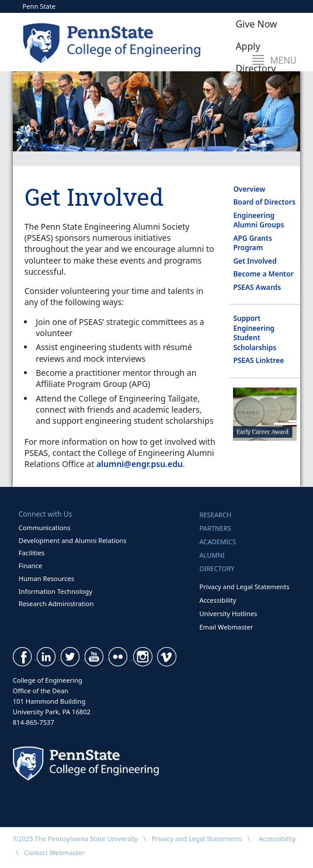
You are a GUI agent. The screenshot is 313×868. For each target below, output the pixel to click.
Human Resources (47, 578)
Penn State (39, 6)
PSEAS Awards (257, 287)
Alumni (212, 555)
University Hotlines (228, 613)
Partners (215, 528)
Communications (45, 528)
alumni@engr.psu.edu (140, 464)
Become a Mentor (263, 274)
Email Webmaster (226, 627)
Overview (249, 189)
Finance (30, 566)
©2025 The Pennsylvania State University (75, 838)
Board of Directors (264, 202)
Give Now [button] (256, 24)
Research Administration (56, 604)
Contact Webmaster (54, 853)
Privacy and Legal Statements (244, 587)
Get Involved (255, 261)
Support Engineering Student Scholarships (255, 333)
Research (215, 515)
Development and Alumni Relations (73, 540)
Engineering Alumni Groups (258, 220)
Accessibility (218, 600)
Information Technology (55, 591)
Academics (218, 542)
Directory (217, 568)
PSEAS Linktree (258, 360)
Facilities (32, 553)
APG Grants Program (252, 243)
